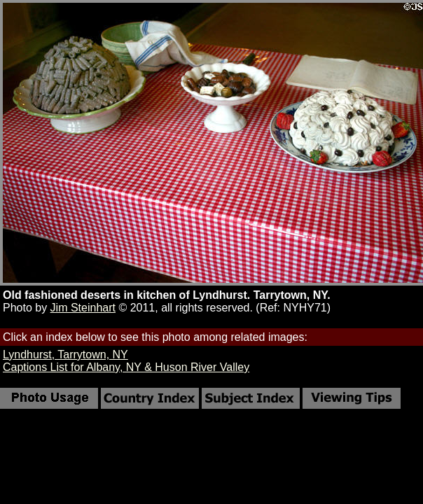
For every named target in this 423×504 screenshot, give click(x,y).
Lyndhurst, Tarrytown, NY (65, 355)
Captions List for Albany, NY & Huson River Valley (126, 367)
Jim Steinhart (83, 308)
